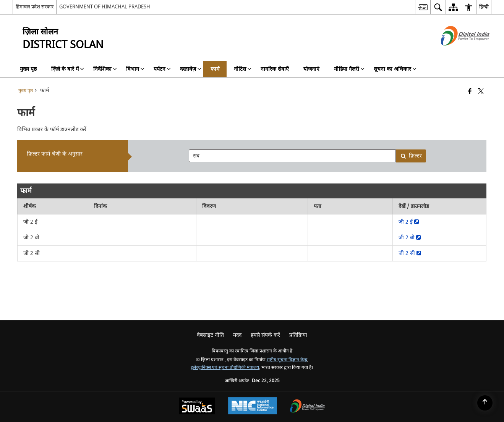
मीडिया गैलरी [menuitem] (349, 69)
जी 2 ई (409, 222)
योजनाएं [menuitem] (311, 69)
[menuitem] (423, 7)
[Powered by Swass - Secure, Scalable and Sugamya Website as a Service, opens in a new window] (197, 407)
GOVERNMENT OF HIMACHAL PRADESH (105, 7)
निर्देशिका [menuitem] (105, 69)
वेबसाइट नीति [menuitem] (210, 335)
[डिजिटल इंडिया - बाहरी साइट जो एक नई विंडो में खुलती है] (456, 52)
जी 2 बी (410, 238)
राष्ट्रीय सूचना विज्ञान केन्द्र (287, 360)
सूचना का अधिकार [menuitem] (395, 69)
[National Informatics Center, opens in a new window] (253, 407)
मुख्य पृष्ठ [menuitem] (28, 69)
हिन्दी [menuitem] (484, 7)
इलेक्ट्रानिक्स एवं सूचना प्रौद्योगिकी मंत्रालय (225, 368)
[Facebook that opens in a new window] (470, 92)
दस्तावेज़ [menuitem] (191, 69)
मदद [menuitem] (237, 335)
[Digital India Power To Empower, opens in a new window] (308, 407)
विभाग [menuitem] (135, 69)
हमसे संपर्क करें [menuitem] (265, 335)
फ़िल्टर (411, 156)
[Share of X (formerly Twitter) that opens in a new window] (481, 92)
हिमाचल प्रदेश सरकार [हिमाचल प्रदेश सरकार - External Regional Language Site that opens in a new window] (35, 7)
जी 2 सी (410, 253)
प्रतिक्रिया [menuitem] (298, 335)
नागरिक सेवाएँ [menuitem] (275, 69)
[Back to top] (485, 403)
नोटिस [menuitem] (243, 69)
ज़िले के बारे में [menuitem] (68, 69)
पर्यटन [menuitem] (162, 69)
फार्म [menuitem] (215, 69)
